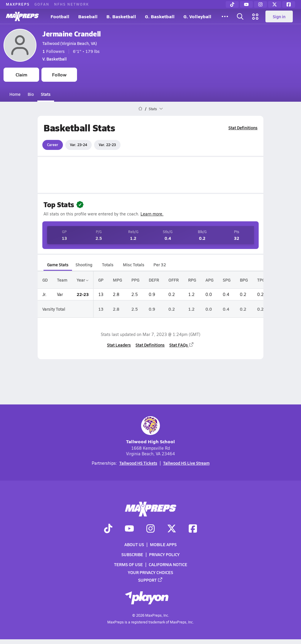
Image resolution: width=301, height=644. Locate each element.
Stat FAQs (182, 345)
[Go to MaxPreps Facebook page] (193, 529)
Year (83, 280)
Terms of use (128, 565)
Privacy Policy (164, 554)
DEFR (154, 280)
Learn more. (152, 214)
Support (150, 580)
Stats (46, 94)
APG (209, 280)
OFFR (174, 280)
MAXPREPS (18, 4)
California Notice (168, 565)
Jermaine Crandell (72, 34)
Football (60, 16)
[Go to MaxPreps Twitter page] (172, 529)
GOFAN (42, 4)
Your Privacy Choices (150, 572)
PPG (135, 280)
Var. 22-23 (107, 145)
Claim (21, 75)
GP (101, 280)
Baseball (88, 16)
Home (15, 94)
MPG (117, 280)
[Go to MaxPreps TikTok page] (108, 529)
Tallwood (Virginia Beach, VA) (70, 43)
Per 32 (160, 265)
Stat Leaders (119, 345)
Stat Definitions (243, 128)
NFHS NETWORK (72, 4)
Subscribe (132, 554)
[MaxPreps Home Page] (140, 109)
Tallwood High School (150, 430)
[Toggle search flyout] (240, 16)
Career (53, 145)
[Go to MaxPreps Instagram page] (150, 529)
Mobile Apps (163, 544)
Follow (59, 75)
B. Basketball (121, 16)
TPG (261, 280)
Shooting (84, 265)
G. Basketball (160, 16)
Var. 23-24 (78, 145)
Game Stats (58, 265)
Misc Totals (134, 265)
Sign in (279, 16)
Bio (31, 94)
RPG (192, 280)
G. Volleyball (197, 16)
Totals (108, 265)
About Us (134, 544)
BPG (244, 280)
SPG (227, 280)
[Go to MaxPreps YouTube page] (129, 529)
